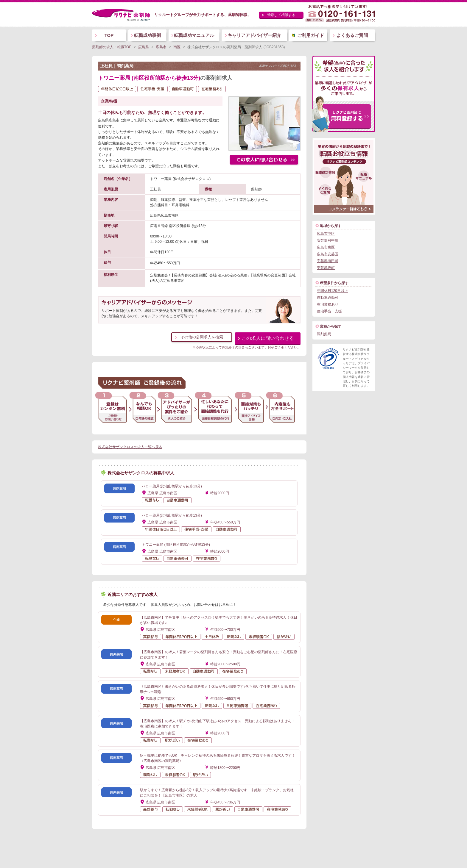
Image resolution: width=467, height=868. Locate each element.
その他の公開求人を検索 (202, 337)
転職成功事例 (147, 35)
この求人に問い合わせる (268, 338)
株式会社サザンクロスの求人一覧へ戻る (130, 447)
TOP (109, 35)
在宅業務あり (328, 304)
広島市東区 (326, 247)
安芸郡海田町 (328, 261)
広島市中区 (326, 234)
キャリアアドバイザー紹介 (254, 35)
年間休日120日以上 (332, 291)
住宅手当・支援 (329, 311)
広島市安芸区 (328, 254)
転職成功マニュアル (194, 35)
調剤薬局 (324, 334)
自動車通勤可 (328, 298)
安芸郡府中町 (328, 240)
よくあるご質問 (352, 35)
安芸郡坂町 (326, 268)
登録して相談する (281, 15)
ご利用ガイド (311, 35)
